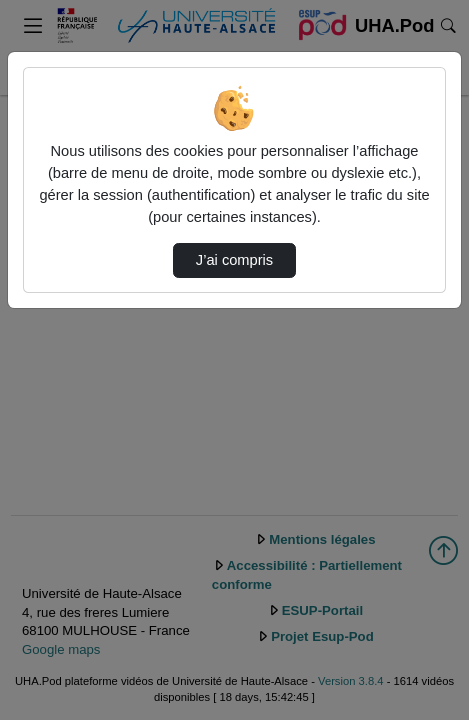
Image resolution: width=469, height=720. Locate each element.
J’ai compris (234, 260)
